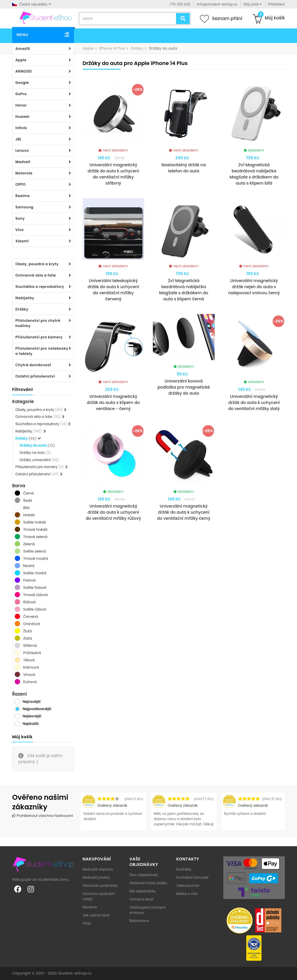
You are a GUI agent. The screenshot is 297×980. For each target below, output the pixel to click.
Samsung (24, 207)
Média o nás (187, 894)
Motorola (24, 173)
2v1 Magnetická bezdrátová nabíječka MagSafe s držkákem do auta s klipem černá (184, 290)
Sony (20, 218)
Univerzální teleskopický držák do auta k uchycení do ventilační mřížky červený (113, 290)
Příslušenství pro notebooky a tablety (42, 351)
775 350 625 (180, 4)
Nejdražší (31, 724)
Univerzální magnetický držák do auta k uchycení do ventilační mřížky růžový (113, 512)
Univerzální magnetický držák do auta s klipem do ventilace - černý (113, 403)
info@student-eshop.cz (217, 4)
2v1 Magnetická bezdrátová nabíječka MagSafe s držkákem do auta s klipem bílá (254, 174)
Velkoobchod (188, 886)
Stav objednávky (144, 875)
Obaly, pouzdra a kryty (37, 264)
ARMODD (24, 71)
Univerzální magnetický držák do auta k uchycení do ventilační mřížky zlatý (254, 403)
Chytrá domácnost (33, 365)
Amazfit (23, 49)
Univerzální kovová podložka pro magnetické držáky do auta (184, 387)
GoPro (21, 94)
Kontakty (184, 869)
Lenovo (22, 150)
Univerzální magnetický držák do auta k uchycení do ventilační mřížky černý (184, 512)
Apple (21, 60)
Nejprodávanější (37, 709)
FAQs (87, 923)
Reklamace (139, 921)
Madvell (23, 162)
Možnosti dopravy (98, 869)
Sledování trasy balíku (148, 883)
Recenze (90, 907)
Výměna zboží (141, 899)
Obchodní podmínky (100, 886)
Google (22, 83)
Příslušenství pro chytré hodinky (38, 323)
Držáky (22, 309)
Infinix (21, 128)
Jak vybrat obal (96, 915)
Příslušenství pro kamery (39, 337)
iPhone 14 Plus (112, 48)
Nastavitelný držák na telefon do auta (184, 168)
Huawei (22, 117)
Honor (21, 105)
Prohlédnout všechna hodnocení (43, 816)
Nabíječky (25, 298)
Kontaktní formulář (192, 877)
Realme (23, 196)
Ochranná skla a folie (36, 275)
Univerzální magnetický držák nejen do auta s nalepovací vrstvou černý (254, 287)
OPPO (20, 184)
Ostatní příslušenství (35, 376)
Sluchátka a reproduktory (40, 287)
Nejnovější (32, 702)
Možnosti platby (96, 877)
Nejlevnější (32, 716)
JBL (19, 139)
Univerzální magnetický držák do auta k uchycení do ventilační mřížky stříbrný (113, 174)
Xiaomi (22, 241)
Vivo (20, 230)
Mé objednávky (143, 891)
